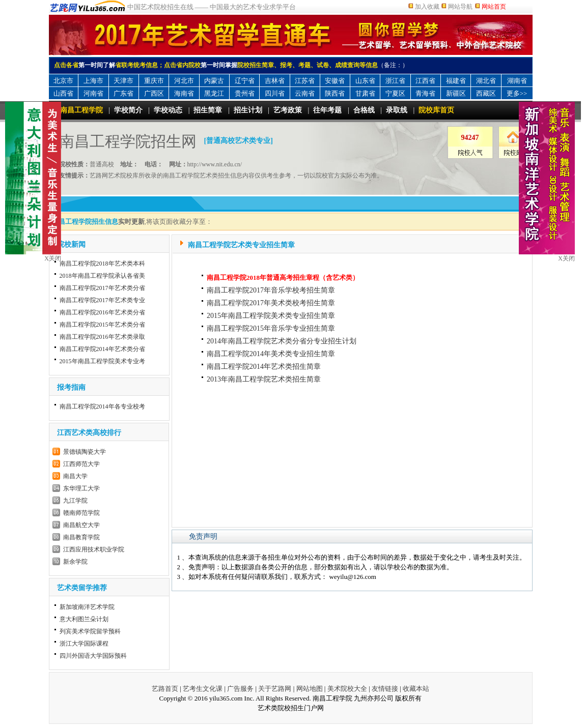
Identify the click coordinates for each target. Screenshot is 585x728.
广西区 (154, 93)
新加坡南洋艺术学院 (87, 607)
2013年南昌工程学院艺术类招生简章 (264, 379)
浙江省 (395, 81)
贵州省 (245, 93)
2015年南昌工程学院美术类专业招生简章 (271, 316)
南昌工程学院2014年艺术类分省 (102, 349)
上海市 (93, 81)
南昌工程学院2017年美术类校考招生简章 (271, 303)
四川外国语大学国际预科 (93, 656)
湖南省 (517, 81)
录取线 (397, 110)
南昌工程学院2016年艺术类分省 (102, 312)
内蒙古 (214, 81)
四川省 (275, 93)
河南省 (93, 93)
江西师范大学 (81, 464)
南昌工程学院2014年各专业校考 (102, 406)
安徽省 (335, 81)
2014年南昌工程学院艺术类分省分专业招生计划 (282, 341)
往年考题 (327, 110)
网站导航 (460, 7)
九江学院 (75, 501)
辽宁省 (245, 81)
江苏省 (305, 81)
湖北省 (486, 81)
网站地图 (310, 689)
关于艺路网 (275, 689)
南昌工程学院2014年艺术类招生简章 (264, 367)
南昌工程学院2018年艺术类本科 (102, 264)
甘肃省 (365, 93)
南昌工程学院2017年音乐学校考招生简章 (271, 290)
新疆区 (456, 93)
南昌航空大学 (81, 525)
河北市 (184, 81)
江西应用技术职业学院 (94, 549)
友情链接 (385, 689)
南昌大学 (75, 476)
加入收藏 (427, 7)
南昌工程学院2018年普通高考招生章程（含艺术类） (283, 278)
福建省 (456, 81)
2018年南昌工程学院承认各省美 (102, 276)
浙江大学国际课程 (84, 644)
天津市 (123, 81)
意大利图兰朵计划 (84, 619)
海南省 (184, 93)
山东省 (365, 81)
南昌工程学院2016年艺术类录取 (102, 337)
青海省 (425, 93)
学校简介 (128, 110)
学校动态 (168, 110)
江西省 (425, 81)
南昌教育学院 (81, 537)
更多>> (517, 93)
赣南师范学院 (81, 513)
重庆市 (154, 81)
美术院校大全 (347, 689)
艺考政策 (288, 110)
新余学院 (75, 562)
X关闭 (566, 258)
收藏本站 (416, 689)
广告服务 (240, 689)
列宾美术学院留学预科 (90, 631)
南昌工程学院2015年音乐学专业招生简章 (271, 328)
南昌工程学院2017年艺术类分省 (102, 288)
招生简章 (208, 110)
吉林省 (275, 81)
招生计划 (248, 110)
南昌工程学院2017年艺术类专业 (102, 300)
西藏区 (486, 93)
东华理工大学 (81, 488)
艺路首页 (165, 689)
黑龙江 (214, 93)
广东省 (123, 93)
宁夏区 (395, 93)
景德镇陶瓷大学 (85, 452)
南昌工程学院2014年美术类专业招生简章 (271, 354)
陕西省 (335, 93)
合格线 (364, 110)
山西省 (63, 93)
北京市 (63, 81)
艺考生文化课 (203, 689)
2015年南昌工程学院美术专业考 (102, 361)
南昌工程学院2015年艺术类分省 (102, 325)
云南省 (305, 93)
